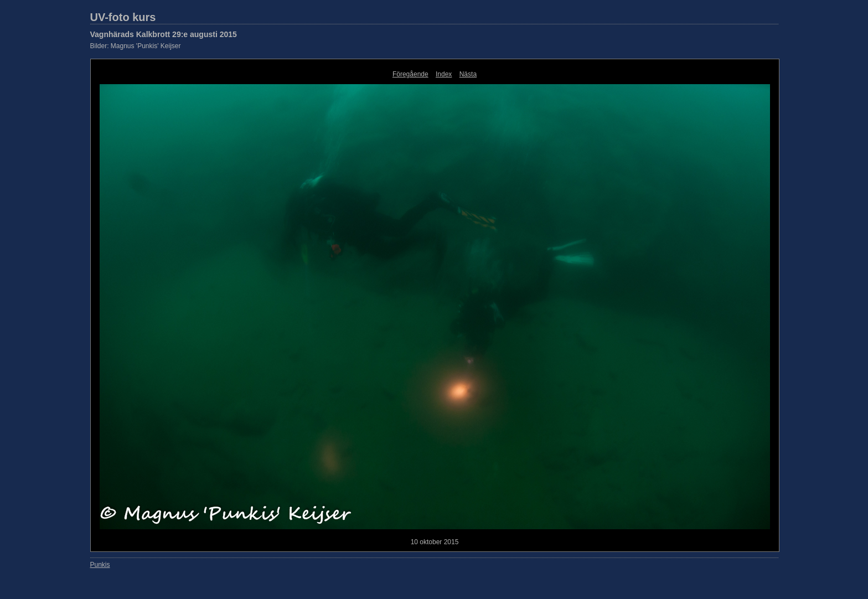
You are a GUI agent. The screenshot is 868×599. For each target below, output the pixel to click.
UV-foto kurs (123, 17)
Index (444, 74)
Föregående (410, 74)
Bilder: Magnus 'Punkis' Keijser (136, 46)
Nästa (468, 74)
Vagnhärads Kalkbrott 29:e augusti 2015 (164, 34)
